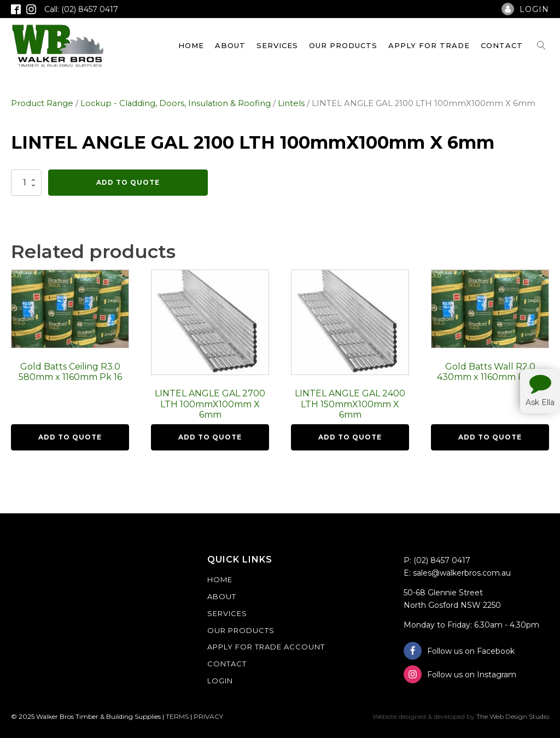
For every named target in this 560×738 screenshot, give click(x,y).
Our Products (343, 45)
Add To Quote (128, 182)
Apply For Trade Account (266, 647)
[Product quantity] (26, 183)
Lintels (291, 103)
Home (191, 45)
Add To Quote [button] (70, 437)
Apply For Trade (429, 45)
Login (220, 681)
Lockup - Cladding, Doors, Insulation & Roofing (176, 103)
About (230, 45)
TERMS (177, 716)
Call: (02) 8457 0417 (81, 9)
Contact (502, 45)
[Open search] (541, 45)
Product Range (42, 103)
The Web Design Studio (513, 716)
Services (277, 45)
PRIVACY (208, 716)
